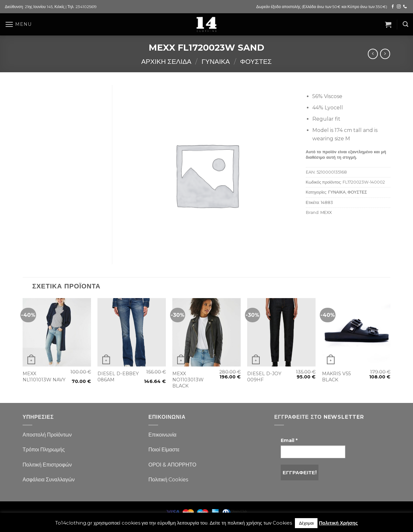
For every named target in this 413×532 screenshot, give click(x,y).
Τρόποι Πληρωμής (44, 450)
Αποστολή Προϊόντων (47, 435)
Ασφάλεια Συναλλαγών (49, 480)
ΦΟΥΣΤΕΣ (256, 61)
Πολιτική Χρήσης (338, 523)
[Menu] (18, 24)
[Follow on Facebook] (393, 7)
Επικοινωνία (162, 435)
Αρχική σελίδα (166, 61)
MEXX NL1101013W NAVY (44, 377)
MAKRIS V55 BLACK (336, 377)
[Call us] (405, 7)
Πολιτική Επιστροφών (47, 465)
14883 (327, 202)
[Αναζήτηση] (405, 24)
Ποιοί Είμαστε (164, 450)
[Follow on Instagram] (399, 7)
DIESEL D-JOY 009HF (264, 377)
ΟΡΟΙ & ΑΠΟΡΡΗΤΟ (172, 465)
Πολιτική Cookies (168, 480)
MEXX (326, 212)
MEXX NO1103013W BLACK (188, 380)
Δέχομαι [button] (306, 523)
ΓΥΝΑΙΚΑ (216, 61)
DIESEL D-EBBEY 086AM (118, 377)
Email (289, 440)
